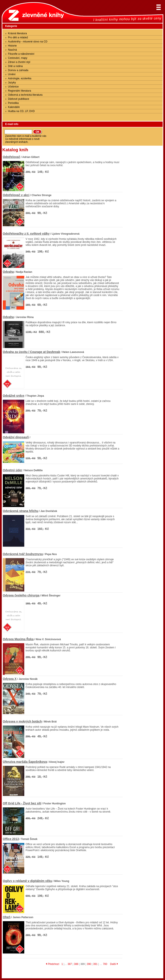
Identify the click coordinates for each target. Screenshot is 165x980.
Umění (12, 74)
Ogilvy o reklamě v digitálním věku (27, 881)
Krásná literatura (17, 33)
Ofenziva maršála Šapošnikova (25, 762)
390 (89, 964)
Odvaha (8, 272)
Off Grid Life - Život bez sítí (22, 803)
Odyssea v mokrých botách (22, 721)
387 (70, 964)
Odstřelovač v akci (16, 195)
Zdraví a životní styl (19, 62)
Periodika (13, 103)
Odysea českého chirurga (21, 595)
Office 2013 (11, 839)
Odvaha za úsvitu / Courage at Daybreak (31, 352)
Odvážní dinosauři (16, 437)
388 (76, 964)
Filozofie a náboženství (21, 54)
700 (105, 964)
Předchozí (53, 964)
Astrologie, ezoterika (20, 78)
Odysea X (10, 679)
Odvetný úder (12, 470)
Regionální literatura (19, 91)
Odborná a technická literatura (25, 95)
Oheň (7, 917)
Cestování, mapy (18, 58)
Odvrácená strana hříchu (21, 511)
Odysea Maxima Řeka (18, 639)
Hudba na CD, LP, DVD (21, 111)
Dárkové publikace (19, 99)
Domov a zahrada (18, 70)
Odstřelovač (11, 157)
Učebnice (13, 87)
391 (95, 964)
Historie (12, 46)
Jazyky (12, 83)
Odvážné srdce (14, 396)
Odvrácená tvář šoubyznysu (23, 554)
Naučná (12, 50)
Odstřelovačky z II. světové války (26, 234)
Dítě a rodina (15, 66)
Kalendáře (14, 107)
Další (114, 964)
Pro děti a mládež (18, 37)
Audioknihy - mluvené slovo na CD (28, 42)
